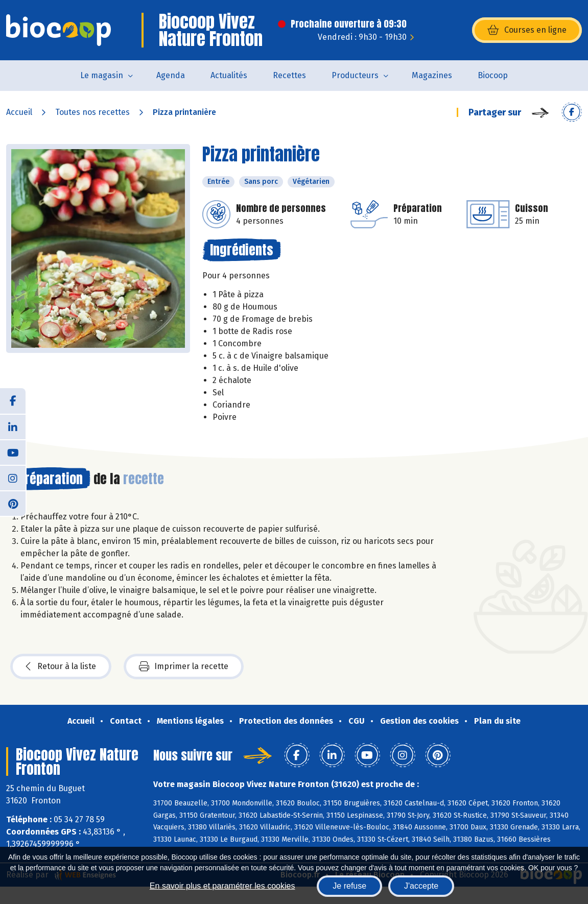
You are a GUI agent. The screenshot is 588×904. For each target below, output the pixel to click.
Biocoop (493, 75)
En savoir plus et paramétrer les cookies (222, 886)
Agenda (171, 75)
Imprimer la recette (184, 667)
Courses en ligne (527, 30)
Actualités (229, 75)
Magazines (432, 75)
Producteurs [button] (355, 75)
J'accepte (421, 886)
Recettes (289, 75)
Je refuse (349, 886)
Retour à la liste (61, 667)
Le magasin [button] (102, 75)
